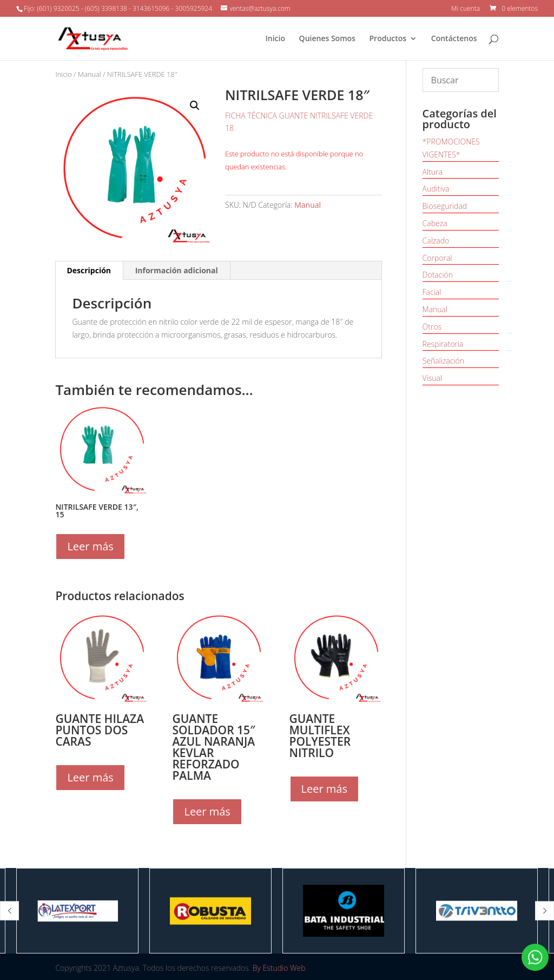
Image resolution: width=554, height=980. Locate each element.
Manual (90, 74)
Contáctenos (454, 39)
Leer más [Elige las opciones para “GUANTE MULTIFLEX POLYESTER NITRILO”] (324, 789)
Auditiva (436, 189)
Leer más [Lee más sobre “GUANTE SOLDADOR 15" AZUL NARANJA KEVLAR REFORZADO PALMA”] (207, 811)
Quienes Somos (327, 39)
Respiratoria (443, 344)
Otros (432, 327)
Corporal (437, 258)
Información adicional (177, 270)
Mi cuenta (466, 9)
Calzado (436, 241)
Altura (433, 172)
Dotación (438, 275)
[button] (9, 910)
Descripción (89, 270)
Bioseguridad (445, 206)
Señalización (444, 361)
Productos (388, 39)
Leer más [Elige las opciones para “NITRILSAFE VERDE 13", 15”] (90, 546)
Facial (432, 292)
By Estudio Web (279, 968)
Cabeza (435, 223)
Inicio (275, 39)
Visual (433, 378)
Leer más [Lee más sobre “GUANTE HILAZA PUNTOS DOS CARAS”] (90, 777)
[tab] (89, 271)
